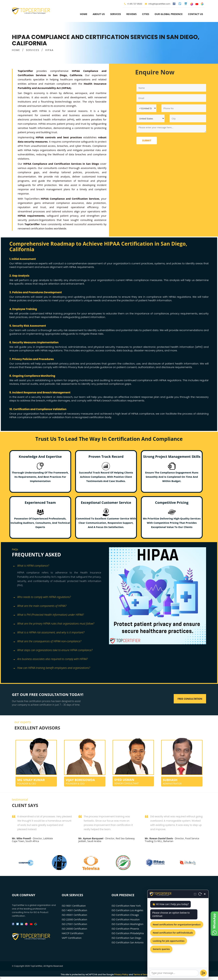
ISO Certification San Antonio (128, 942)
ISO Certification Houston (126, 919)
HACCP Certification (73, 933)
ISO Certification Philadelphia (128, 933)
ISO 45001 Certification (75, 915)
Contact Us (196, 14)
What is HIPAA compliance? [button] (31, 566)
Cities (146, 14)
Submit (147, 140)
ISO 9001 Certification (74, 906)
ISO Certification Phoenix (125, 929)
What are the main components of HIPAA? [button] (40, 606)
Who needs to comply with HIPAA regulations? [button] (42, 597)
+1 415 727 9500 (135, 4)
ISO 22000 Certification (75, 919)
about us (99, 14)
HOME (16, 50)
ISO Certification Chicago (125, 915)
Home (84, 14)
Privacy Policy (121, 974)
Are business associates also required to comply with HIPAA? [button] (50, 659)
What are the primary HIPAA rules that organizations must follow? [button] (53, 624)
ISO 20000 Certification (75, 929)
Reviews (131, 14)
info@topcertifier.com (158, 4)
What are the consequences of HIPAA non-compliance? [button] (47, 641)
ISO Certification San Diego (126, 938)
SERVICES (33, 50)
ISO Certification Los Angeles (127, 910)
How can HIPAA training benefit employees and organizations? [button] (51, 668)
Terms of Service (142, 974)
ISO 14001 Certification (75, 910)
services (116, 14)
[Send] (203, 973)
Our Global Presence (169, 14)
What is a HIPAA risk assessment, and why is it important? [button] (49, 633)
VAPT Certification (72, 938)
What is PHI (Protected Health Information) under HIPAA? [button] (48, 615)
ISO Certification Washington (127, 924)
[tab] (59, 566)
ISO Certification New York (126, 906)
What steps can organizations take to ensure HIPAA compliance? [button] (53, 650)
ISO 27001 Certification (75, 924)
